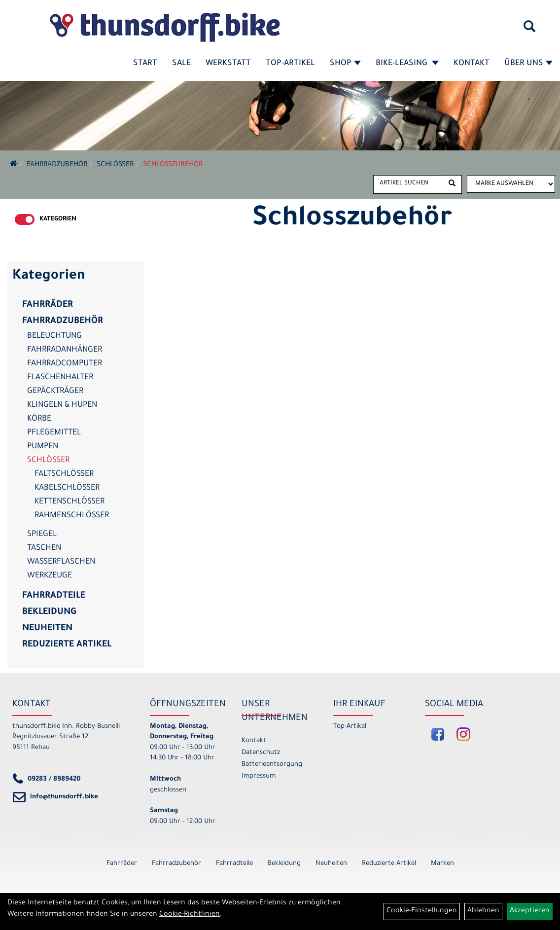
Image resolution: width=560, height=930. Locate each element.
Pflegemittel (54, 433)
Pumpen (43, 447)
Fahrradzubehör (57, 165)
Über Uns (528, 64)
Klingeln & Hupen (62, 405)
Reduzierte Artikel (67, 645)
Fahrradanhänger (65, 350)
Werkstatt (228, 64)
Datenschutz (261, 753)
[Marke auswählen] (511, 184)
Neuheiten (47, 629)
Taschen (44, 548)
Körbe (39, 419)
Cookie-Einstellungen (422, 911)
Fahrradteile (54, 596)
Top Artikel (350, 727)
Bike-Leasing (407, 64)
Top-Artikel (290, 64)
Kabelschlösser (67, 488)
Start (145, 64)
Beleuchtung (54, 336)
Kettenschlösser (70, 502)
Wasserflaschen (61, 562)
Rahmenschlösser (72, 516)
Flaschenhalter (60, 378)
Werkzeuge (50, 576)
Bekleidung (49, 612)
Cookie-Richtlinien (190, 915)
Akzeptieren (530, 911)
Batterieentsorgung (272, 765)
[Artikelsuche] (529, 30)
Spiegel (42, 535)
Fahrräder (48, 305)
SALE (181, 64)
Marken (442, 864)
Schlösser (115, 165)
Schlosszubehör (173, 165)
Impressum (259, 776)
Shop (345, 64)
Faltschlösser (64, 474)
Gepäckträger (55, 392)
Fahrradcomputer (65, 364)
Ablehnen (483, 911)
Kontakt (472, 64)
